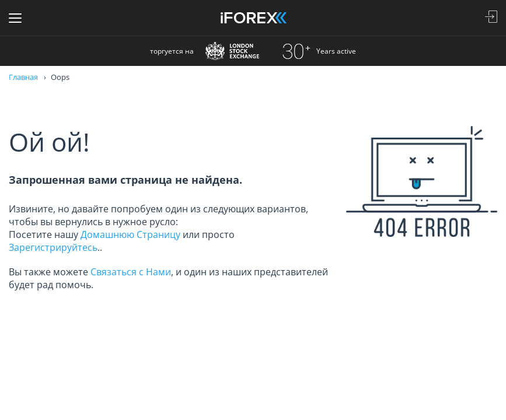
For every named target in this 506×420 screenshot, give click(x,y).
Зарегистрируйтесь (53, 247)
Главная (23, 77)
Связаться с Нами (131, 272)
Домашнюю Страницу (130, 235)
